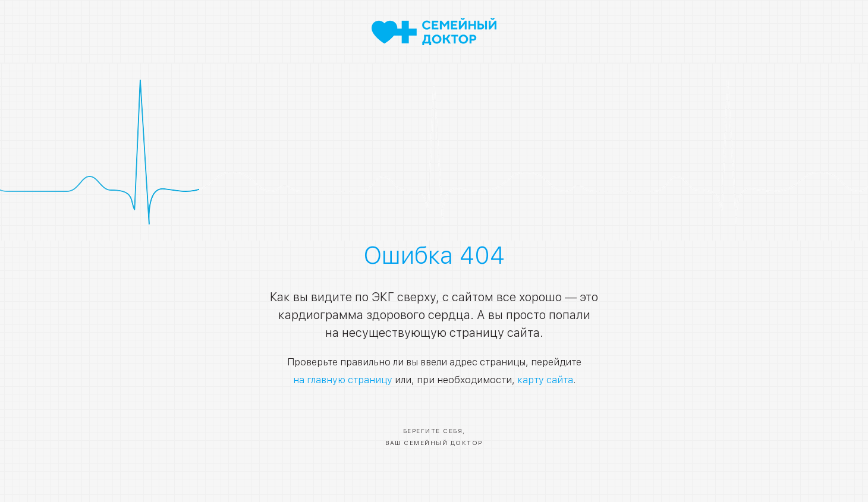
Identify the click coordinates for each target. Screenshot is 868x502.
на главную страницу (343, 380)
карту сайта (545, 380)
